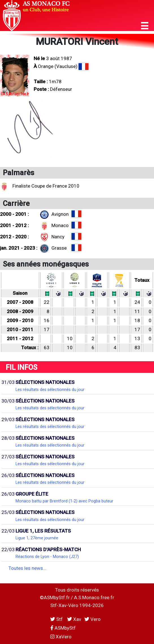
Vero (93, 619)
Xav (74, 619)
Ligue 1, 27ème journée (37, 538)
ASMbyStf (63, 628)
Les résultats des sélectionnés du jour (50, 390)
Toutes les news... (27, 568)
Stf (57, 619)
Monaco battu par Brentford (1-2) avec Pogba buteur (64, 501)
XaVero (61, 637)
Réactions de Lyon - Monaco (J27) (47, 557)
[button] (145, 26)
